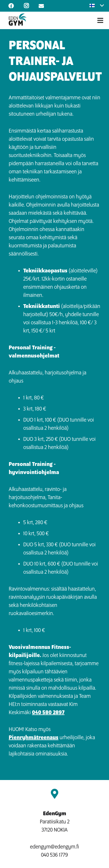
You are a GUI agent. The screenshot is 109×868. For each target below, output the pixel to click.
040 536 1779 (54, 855)
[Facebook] (11, 6)
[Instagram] (26, 6)
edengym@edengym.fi (54, 847)
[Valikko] (100, 20)
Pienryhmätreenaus (34, 738)
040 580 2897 (48, 713)
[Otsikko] (41, 6)
